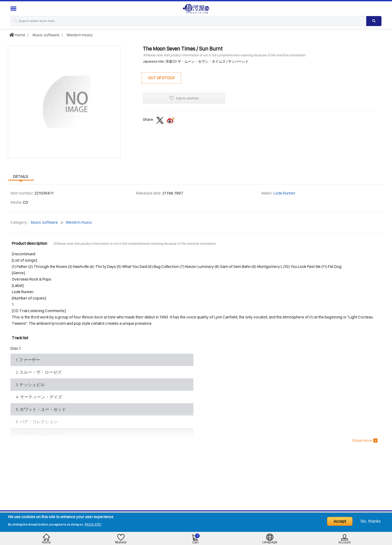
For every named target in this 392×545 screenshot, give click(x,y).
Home (17, 35)
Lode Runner (285, 193)
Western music (79, 35)
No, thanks (371, 521)
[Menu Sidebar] (14, 9)
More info (93, 524)
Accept (340, 521)
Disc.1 (16, 348)
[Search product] (374, 21)
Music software (46, 35)
